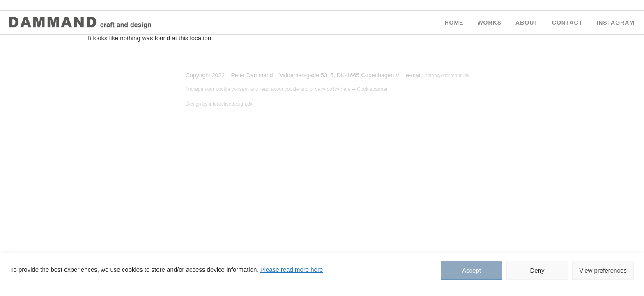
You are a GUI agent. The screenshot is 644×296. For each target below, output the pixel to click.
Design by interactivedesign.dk (219, 104)
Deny (537, 270)
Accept (471, 270)
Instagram (615, 23)
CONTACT (567, 23)
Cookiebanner (372, 89)
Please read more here (292, 269)
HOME (454, 23)
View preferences (603, 270)
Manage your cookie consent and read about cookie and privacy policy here (268, 89)
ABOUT (527, 23)
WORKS (489, 23)
